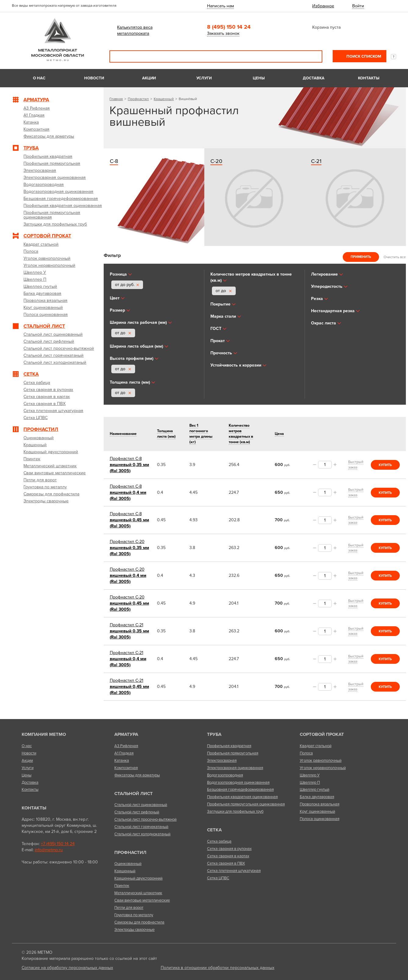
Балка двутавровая (317, 797)
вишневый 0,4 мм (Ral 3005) (128, 492)
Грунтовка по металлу (134, 915)
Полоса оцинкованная (320, 819)
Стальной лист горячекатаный (141, 827)
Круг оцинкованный (317, 812)
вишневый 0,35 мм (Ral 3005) (129, 465)
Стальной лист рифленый (137, 812)
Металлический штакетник (138, 893)
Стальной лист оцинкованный (141, 805)
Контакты (369, 78)
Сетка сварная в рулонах (229, 849)
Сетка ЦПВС (218, 878)
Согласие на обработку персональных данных (67, 968)
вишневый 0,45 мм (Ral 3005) (129, 520)
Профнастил (138, 99)
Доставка (314, 78)
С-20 (216, 161)
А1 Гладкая (124, 753)
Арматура (126, 734)
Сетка (214, 830)
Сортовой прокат (322, 734)
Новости (94, 78)
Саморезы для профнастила (139, 922)
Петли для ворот (129, 908)
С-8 (114, 161)
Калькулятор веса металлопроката (135, 30)
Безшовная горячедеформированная (240, 790)
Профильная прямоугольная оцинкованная (246, 804)
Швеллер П (310, 783)
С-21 (316, 161)
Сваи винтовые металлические (142, 900)
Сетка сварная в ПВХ (226, 863)
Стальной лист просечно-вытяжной (145, 819)
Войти (358, 6)
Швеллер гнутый (315, 790)
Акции (149, 78)
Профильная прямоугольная (233, 753)
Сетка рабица (219, 841)
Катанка (122, 761)
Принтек (122, 886)
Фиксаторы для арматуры (137, 775)
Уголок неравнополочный (323, 768)
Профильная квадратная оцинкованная (242, 797)
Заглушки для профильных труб (235, 812)
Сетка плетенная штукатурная (234, 871)
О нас (39, 78)
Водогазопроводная (225, 775)
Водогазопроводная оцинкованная (238, 783)
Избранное (323, 6)
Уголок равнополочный (321, 761)
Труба (214, 734)
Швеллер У (310, 775)
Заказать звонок (223, 33)
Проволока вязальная (320, 804)
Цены (259, 78)
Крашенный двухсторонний (138, 878)
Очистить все (395, 257)
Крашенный (164, 99)
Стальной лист (134, 794)
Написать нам (220, 6)
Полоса (306, 753)
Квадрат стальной (316, 746)
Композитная (126, 768)
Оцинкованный (128, 864)
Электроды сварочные (134, 930)
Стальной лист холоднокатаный (142, 834)
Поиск (313, 56)
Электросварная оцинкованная (235, 768)
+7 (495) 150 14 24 (58, 844)
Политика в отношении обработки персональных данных (218, 968)
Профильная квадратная (229, 746)
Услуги (204, 78)
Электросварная (222, 761)
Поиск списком (363, 56)
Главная (116, 99)
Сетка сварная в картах (228, 856)
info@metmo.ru (49, 850)
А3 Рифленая (126, 746)
